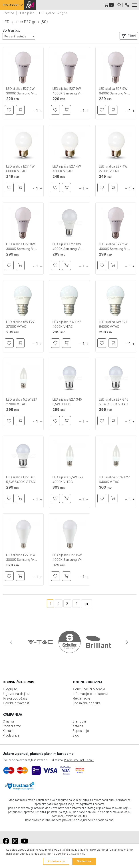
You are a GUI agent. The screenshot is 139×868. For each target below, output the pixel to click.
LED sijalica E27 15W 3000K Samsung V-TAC (21, 557)
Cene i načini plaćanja (89, 689)
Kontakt (8, 731)
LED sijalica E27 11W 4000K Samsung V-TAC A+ (67, 247)
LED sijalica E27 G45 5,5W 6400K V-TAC (21, 479)
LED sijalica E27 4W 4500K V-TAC (67, 169)
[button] (129, 36)
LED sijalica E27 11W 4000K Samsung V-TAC (113, 247)
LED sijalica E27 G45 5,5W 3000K (67, 402)
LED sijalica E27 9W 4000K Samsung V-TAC (67, 91)
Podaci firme (12, 726)
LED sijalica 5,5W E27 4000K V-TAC (68, 479)
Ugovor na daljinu (16, 694)
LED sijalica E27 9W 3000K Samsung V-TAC (20, 91)
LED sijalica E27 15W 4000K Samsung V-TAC (67, 557)
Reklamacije (82, 698)
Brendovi (79, 721)
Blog (76, 735)
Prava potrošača (15, 698)
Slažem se (84, 861)
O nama (8, 721)
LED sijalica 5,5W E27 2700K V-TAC (22, 402)
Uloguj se (10, 689)
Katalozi (78, 726)
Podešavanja (56, 861)
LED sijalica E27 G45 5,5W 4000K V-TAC (114, 402)
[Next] (87, 604)
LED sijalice (27, 13)
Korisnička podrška (87, 703)
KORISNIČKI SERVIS (19, 682)
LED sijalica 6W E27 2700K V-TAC (20, 324)
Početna (8, 13)
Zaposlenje (81, 731)
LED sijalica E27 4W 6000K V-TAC (20, 169)
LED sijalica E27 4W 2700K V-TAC (113, 169)
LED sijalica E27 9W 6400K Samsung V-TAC (113, 91)
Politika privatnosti (16, 703)
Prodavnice (11, 735)
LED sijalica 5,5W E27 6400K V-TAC (114, 479)
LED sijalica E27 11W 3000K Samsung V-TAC (21, 247)
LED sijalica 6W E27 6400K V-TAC (113, 324)
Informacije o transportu (90, 694)
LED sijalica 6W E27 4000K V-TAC (67, 324)
